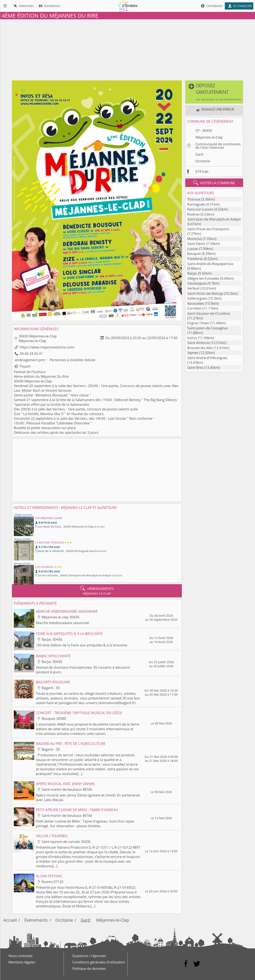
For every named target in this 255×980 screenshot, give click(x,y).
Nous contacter (21, 956)
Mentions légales (22, 962)
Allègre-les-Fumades (203, 278)
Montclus (194, 239)
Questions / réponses (89, 956)
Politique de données (89, 969)
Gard (199, 154)
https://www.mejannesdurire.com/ (47, 347)
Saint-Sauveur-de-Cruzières (209, 313)
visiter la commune (214, 183)
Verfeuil (193, 288)
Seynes (193, 353)
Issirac (192, 338)
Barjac (192, 273)
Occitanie (203, 161)
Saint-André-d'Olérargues (207, 358)
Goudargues (197, 283)
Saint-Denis (196, 244)
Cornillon (194, 308)
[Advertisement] (127, 49)
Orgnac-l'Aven (198, 323)
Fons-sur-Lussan (200, 209)
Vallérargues (197, 298)
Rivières (193, 214)
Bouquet (194, 254)
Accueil (10, 920)
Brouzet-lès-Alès (200, 348)
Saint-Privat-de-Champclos (208, 229)
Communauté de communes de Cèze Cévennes (218, 146)
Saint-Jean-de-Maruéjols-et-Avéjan (214, 219)
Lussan (193, 249)
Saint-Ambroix (198, 343)
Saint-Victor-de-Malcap (205, 293)
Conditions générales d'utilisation (99, 962)
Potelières (195, 259)
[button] (214, 92)
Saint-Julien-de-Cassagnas (207, 328)
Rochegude (196, 204)
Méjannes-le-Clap (209, 137)
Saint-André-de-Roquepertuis (210, 264)
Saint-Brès (195, 368)
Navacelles (196, 303)
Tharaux (194, 199)
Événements (36, 920)
